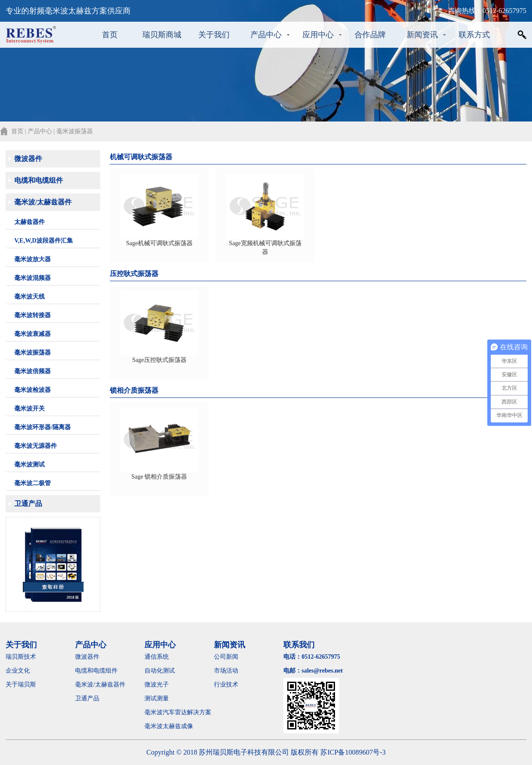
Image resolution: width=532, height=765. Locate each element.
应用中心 (318, 35)
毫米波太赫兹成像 (175, 726)
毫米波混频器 (33, 278)
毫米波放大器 (33, 259)
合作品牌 (370, 35)
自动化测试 (160, 671)
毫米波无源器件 (36, 446)
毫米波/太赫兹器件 (43, 202)
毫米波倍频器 (33, 371)
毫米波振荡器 (33, 353)
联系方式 (474, 35)
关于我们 (214, 35)
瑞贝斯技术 (21, 657)
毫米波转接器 (33, 315)
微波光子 (157, 685)
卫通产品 (28, 504)
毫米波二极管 (33, 483)
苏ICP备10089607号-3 (353, 752)
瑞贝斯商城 (162, 35)
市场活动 (226, 671)
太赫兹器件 (30, 222)
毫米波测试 (30, 465)
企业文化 (18, 671)
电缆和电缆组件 (39, 180)
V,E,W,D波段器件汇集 (44, 241)
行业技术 (226, 685)
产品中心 (266, 35)
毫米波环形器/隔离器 (43, 427)
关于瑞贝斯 (21, 685)
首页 (110, 35)
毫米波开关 (30, 409)
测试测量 (157, 698)
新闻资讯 (422, 35)
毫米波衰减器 (33, 334)
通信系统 (157, 657)
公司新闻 (226, 657)
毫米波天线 (30, 297)
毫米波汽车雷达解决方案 (178, 712)
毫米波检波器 (33, 390)
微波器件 (28, 159)
